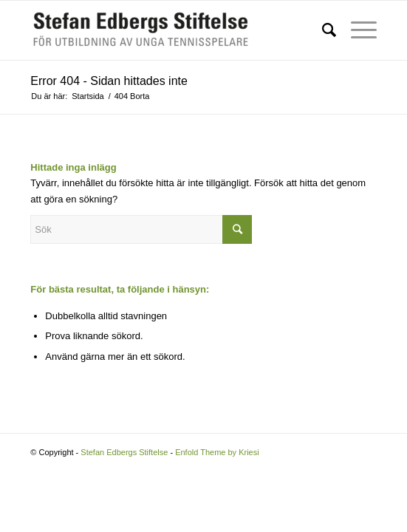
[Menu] (356, 30)
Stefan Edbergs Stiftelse (124, 452)
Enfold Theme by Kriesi (217, 452)
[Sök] (322, 30)
